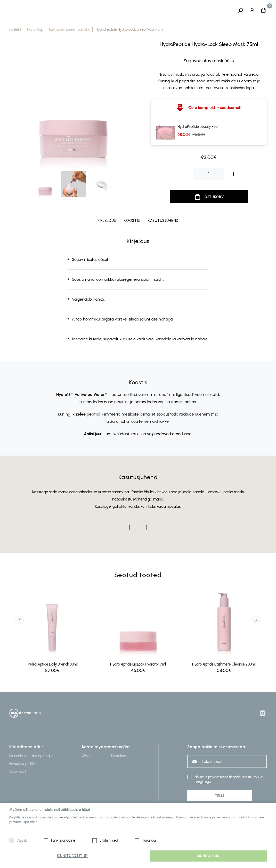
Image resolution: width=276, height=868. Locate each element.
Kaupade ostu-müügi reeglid (31, 756)
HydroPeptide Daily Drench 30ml (52, 665)
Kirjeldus (107, 221)
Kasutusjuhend (163, 221)
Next (256, 620)
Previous (20, 620)
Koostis (132, 221)
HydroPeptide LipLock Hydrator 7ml (138, 665)
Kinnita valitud (72, 856)
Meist (86, 756)
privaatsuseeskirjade (225, 777)
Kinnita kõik (208, 856)
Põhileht (15, 30)
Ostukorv (214, 197)
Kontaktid (119, 756)
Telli (220, 796)
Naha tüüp (35, 30)
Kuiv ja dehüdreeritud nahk (69, 30)
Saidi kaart (18, 772)
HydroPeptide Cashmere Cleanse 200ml (224, 665)
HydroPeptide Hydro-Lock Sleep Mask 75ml (129, 30)
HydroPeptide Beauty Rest (198, 127)
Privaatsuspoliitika (23, 764)
